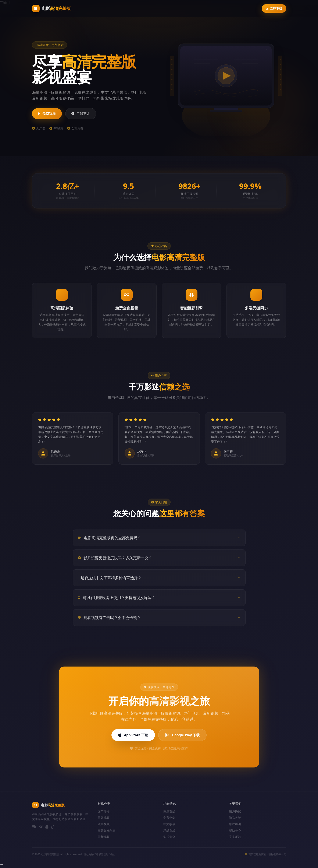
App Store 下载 (133, 735)
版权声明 (235, 824)
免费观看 (47, 114)
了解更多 (81, 114)
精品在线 (169, 830)
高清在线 (169, 811)
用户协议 (235, 811)
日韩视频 (104, 818)
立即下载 (274, 8)
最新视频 (104, 837)
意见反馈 (235, 837)
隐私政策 (235, 818)
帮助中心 (235, 830)
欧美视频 (104, 824)
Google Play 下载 (182, 735)
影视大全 (169, 837)
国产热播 (104, 811)
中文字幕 (169, 824)
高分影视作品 (107, 830)
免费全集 (169, 818)
